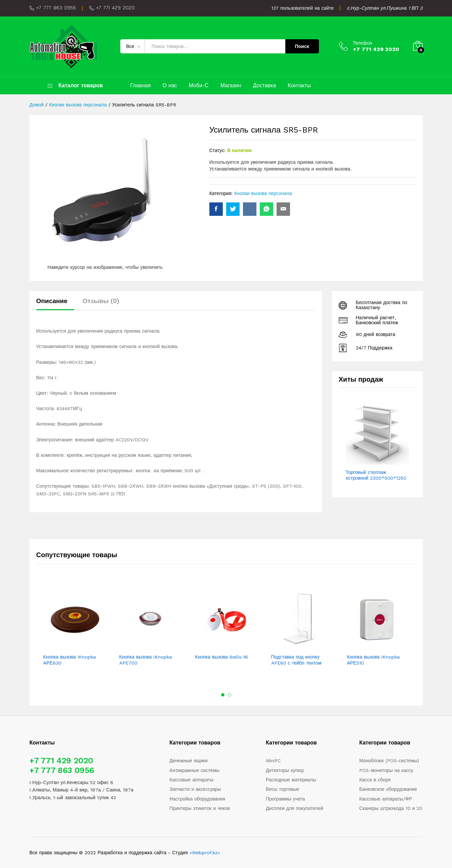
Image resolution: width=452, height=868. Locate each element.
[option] (74, 628)
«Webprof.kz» (205, 853)
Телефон (363, 43)
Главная (141, 86)
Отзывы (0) (101, 301)
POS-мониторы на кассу (386, 770)
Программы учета (285, 799)
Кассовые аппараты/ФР (386, 799)
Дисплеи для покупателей (295, 808)
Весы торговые (282, 789)
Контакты (299, 86)
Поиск (302, 46)
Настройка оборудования (197, 799)
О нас (170, 86)
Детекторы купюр (285, 770)
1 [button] (223, 695)
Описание (52, 301)
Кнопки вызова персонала (263, 193)
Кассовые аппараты (191, 780)
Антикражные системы (194, 770)
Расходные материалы (291, 780)
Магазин (231, 86)
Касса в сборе (375, 780)
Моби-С (199, 86)
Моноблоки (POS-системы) (389, 761)
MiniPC (273, 761)
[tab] (55, 304)
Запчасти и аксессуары (195, 789)
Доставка (264, 86)
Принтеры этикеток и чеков (200, 808)
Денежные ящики (188, 761)
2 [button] (230, 695)
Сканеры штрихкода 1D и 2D (391, 808)
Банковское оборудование (388, 789)
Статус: (217, 150)
